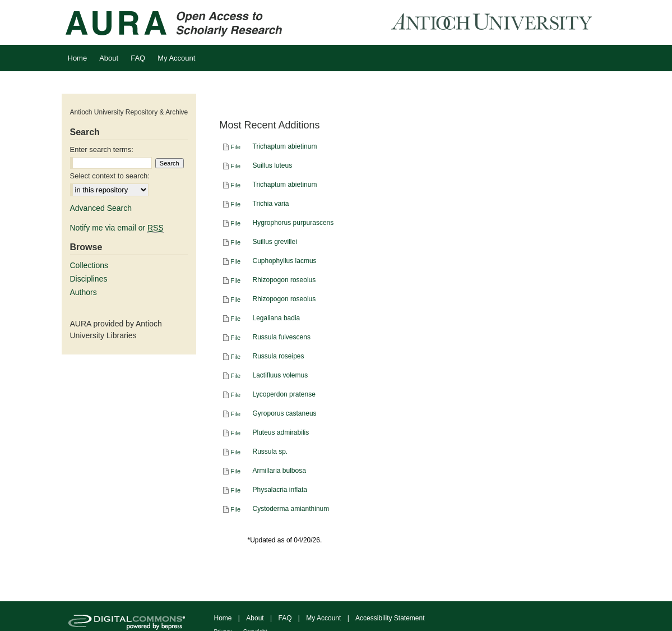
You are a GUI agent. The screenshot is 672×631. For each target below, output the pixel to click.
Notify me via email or (117, 228)
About (255, 618)
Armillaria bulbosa (279, 471)
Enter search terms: (102, 149)
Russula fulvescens (282, 337)
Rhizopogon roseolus (284, 280)
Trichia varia (271, 204)
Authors (84, 292)
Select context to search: (110, 176)
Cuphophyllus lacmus (285, 261)
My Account (323, 618)
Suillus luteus (273, 165)
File (236, 147)
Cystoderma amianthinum (291, 509)
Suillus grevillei (275, 242)
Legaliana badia (277, 318)
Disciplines (89, 279)
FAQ (285, 618)
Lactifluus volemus (281, 375)
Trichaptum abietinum (285, 146)
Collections (89, 265)
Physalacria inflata (280, 490)
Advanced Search (101, 208)
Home (223, 618)
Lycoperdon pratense (284, 394)
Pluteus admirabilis (281, 432)
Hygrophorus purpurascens (293, 223)
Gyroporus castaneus (285, 413)
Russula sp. (270, 452)
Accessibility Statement (390, 618)
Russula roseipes (279, 356)
